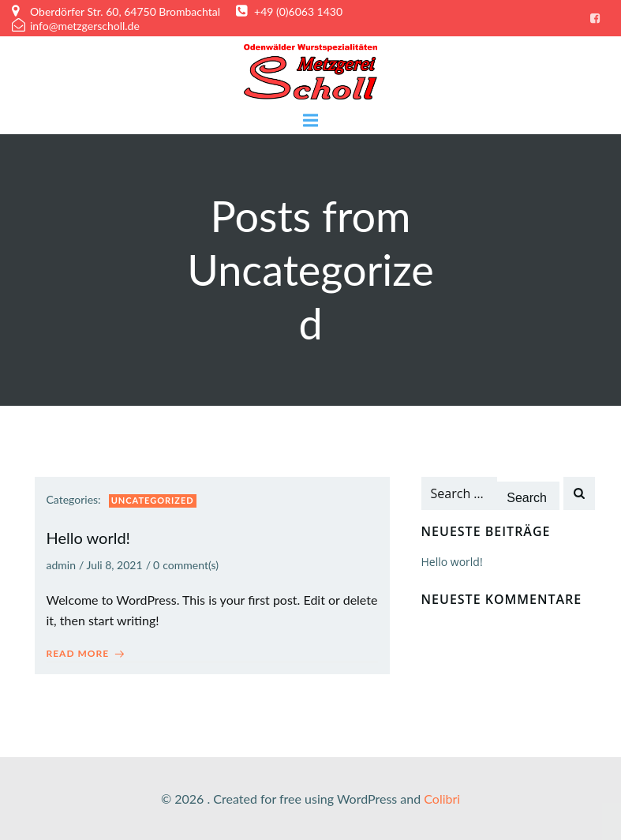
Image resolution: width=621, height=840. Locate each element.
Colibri (442, 799)
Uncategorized (153, 500)
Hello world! (452, 562)
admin (62, 565)
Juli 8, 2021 (114, 565)
